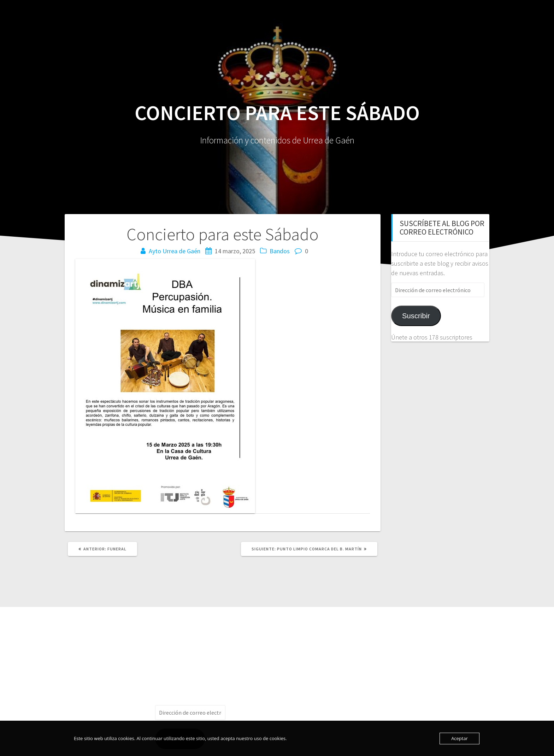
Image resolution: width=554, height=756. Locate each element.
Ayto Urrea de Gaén (175, 251)
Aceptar (459, 738)
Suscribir (416, 316)
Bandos (280, 251)
